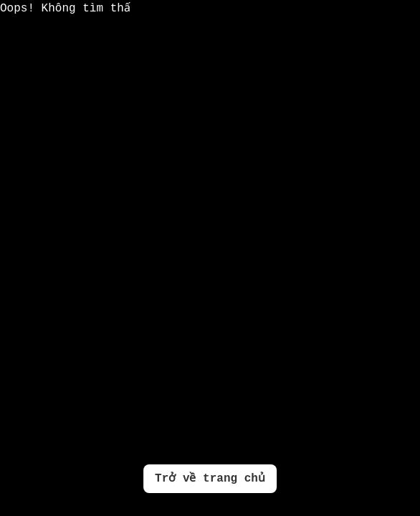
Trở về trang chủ (210, 479)
